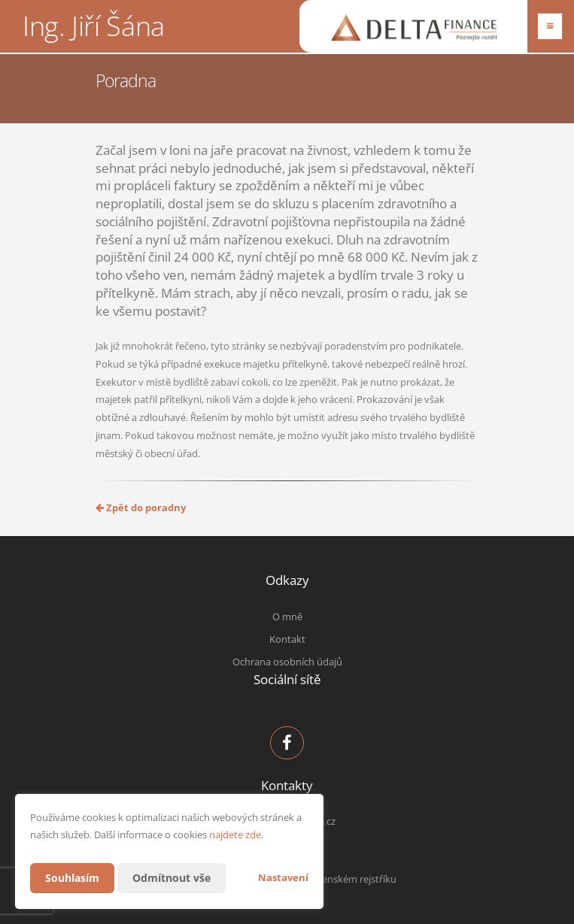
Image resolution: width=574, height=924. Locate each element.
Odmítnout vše (172, 878)
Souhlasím (72, 878)
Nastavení (283, 877)
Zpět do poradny (141, 507)
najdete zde (235, 835)
